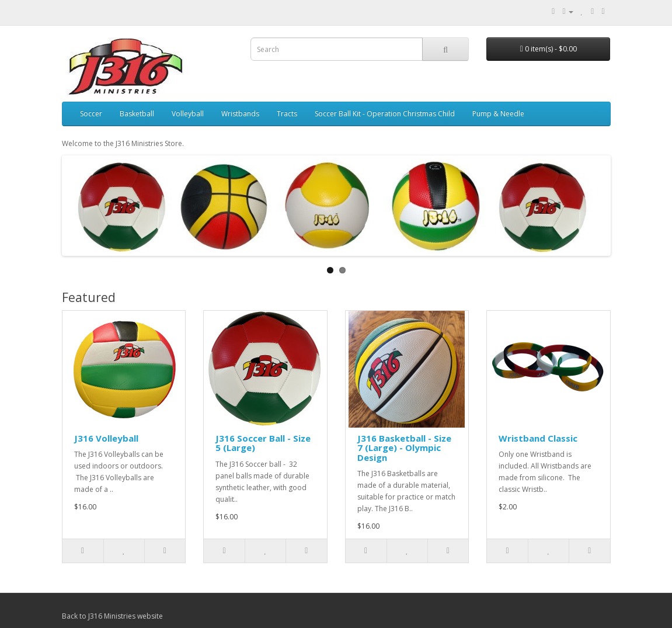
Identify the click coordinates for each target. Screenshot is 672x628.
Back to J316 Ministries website (112, 616)
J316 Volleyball (106, 438)
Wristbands (240, 114)
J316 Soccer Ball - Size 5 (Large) (263, 443)
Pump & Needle (498, 114)
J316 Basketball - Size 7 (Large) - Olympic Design (404, 448)
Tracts (287, 114)
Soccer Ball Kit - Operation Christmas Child (385, 114)
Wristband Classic (538, 438)
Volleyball (188, 114)
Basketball (137, 114)
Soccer (91, 114)
